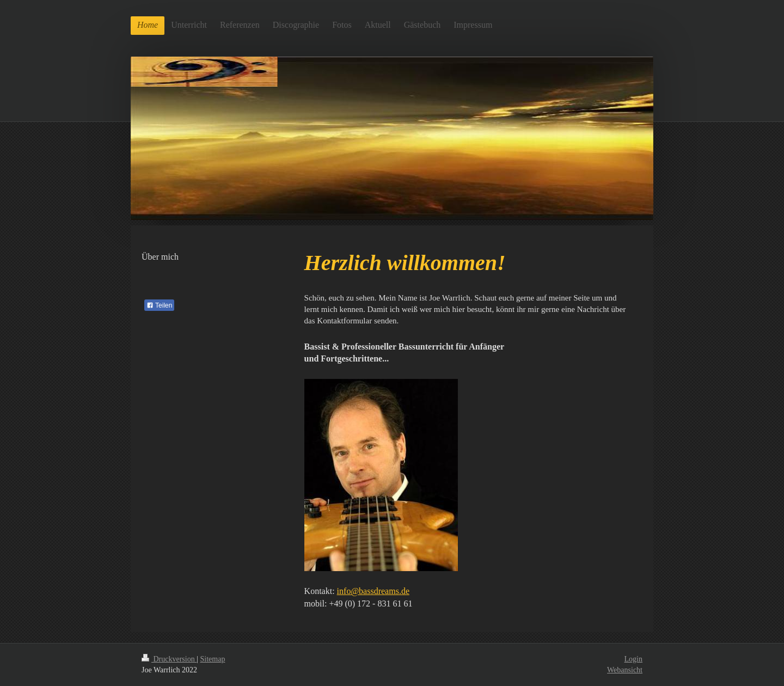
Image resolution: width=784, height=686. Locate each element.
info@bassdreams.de (373, 591)
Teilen (159, 305)
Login (633, 659)
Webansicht (625, 670)
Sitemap (213, 659)
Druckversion (169, 659)
